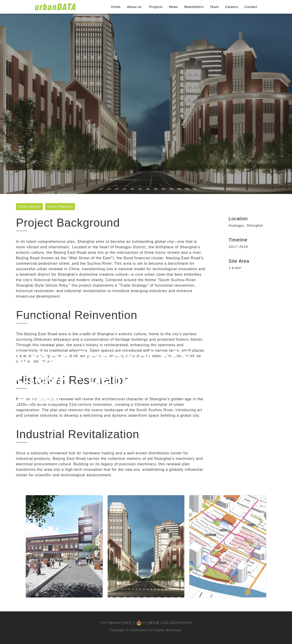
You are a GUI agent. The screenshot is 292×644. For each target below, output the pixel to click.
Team (214, 7)
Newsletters (194, 7)
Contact (251, 7)
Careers (232, 7)
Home (116, 7)
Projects (156, 7)
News (173, 7)
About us (135, 7)
